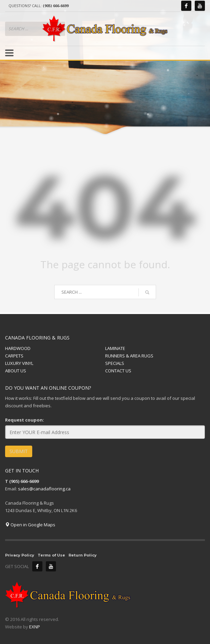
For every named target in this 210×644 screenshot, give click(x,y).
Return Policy (83, 555)
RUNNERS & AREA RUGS (129, 356)
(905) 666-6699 (56, 6)
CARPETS (14, 356)
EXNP (35, 627)
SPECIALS (115, 363)
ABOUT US (16, 371)
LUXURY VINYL (19, 363)
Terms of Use (51, 555)
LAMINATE (115, 348)
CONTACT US (118, 371)
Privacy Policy (20, 555)
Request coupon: (25, 420)
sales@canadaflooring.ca (44, 489)
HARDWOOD (18, 348)
